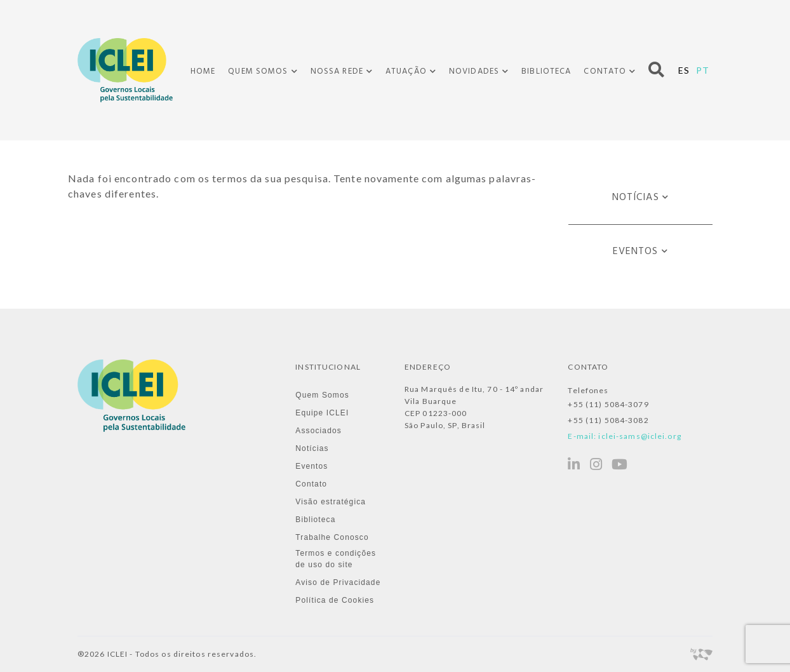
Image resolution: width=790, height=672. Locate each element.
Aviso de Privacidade (338, 582)
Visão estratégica (331, 502)
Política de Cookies (335, 600)
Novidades (474, 72)
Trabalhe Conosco (332, 537)
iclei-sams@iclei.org (639, 436)
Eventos (636, 252)
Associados (318, 431)
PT (703, 70)
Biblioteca (546, 71)
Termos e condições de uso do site (336, 559)
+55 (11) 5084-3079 (608, 404)
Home (203, 71)
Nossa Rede (337, 72)
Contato (605, 72)
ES (684, 70)
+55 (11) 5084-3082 (608, 420)
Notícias (636, 198)
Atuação (406, 72)
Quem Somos (258, 72)
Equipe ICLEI (322, 413)
